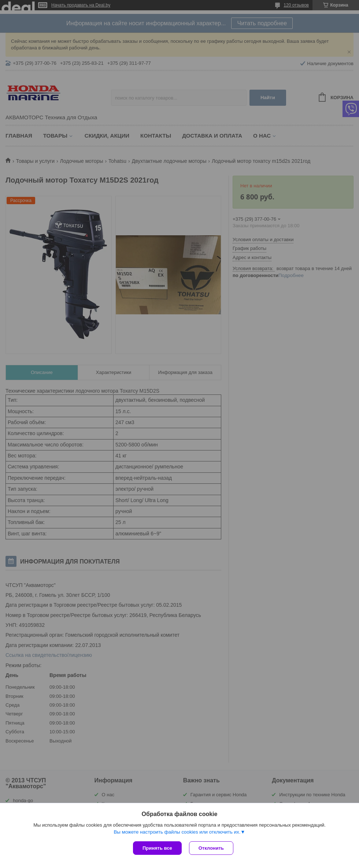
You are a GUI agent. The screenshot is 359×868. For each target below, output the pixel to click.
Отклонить (211, 848)
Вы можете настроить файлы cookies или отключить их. (177, 832)
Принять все (157, 848)
